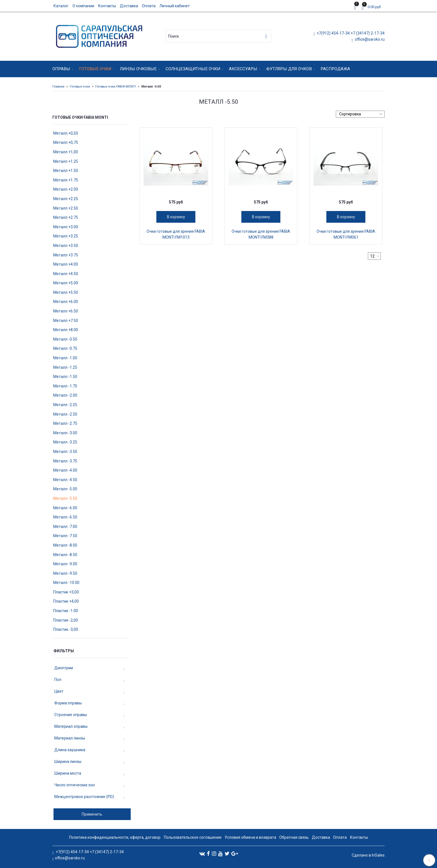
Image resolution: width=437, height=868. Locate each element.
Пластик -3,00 (66, 629)
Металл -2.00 (65, 395)
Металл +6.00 (66, 302)
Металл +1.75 (66, 180)
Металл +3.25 (66, 236)
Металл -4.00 (65, 470)
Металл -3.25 (65, 442)
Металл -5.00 (65, 489)
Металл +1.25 (66, 161)
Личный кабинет (175, 6)
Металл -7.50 (65, 536)
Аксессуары (243, 69)
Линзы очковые (138, 69)
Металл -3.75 (65, 461)
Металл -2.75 (65, 423)
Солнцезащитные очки (193, 69)
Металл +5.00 (66, 283)
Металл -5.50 (65, 498)
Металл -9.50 (65, 573)
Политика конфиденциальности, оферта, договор (115, 837)
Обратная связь (294, 837)
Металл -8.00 (65, 545)
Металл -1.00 (65, 358)
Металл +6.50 (66, 311)
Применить (92, 814)
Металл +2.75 (66, 217)
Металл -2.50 (65, 414)
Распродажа (335, 69)
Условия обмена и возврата (250, 837)
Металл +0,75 (66, 142)
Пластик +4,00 (66, 601)
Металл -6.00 (65, 508)
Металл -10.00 (66, 583)
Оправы (61, 69)
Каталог (61, 6)
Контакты (107, 6)
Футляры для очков (289, 69)
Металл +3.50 (66, 246)
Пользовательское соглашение (193, 837)
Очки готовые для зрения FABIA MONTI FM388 (261, 234)
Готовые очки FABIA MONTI (116, 87)
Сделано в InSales (368, 855)
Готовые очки (95, 69)
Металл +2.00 (66, 189)
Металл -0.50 (65, 339)
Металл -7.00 (65, 527)
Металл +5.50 (66, 292)
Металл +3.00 (66, 227)
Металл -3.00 (65, 433)
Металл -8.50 (65, 555)
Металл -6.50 (65, 517)
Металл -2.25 (65, 405)
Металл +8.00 (66, 330)
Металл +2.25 (66, 199)
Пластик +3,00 (66, 592)
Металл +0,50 (66, 133)
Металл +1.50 (66, 171)
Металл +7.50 (66, 321)
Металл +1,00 (66, 152)
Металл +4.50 (66, 274)
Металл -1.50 (65, 377)
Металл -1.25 (65, 367)
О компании (83, 6)
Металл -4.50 (65, 480)
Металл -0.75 (65, 348)
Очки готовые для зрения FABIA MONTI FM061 (346, 234)
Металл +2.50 (66, 208)
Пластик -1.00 (66, 611)
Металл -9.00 (65, 564)
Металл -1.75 (65, 386)
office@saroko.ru (369, 39)
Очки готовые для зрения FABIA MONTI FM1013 (176, 234)
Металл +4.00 (66, 264)
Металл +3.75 (66, 255)
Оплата (149, 6)
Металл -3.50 (65, 452)
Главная (58, 87)
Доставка (129, 6)
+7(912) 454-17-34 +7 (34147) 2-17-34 (350, 33)
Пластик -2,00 (66, 620)
